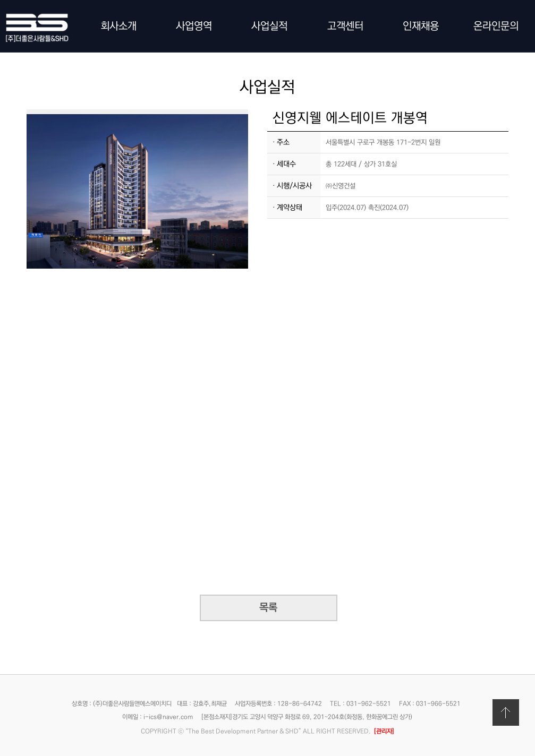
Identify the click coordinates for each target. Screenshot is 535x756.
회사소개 (118, 26)
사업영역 (194, 26)
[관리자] (384, 731)
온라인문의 (496, 26)
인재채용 (421, 26)
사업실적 (269, 26)
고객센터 (345, 26)
